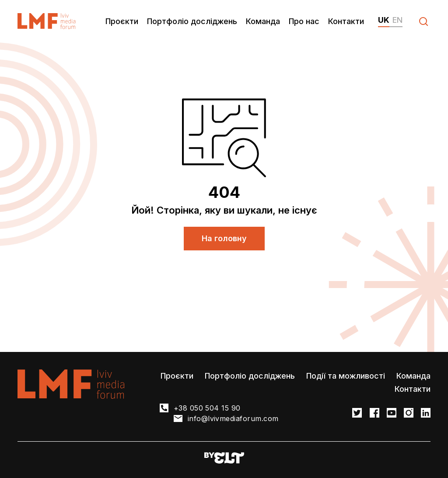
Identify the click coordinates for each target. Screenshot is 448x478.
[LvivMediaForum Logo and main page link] (47, 21)
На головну (224, 238)
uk (384, 20)
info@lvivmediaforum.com (233, 418)
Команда (263, 21)
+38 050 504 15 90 (207, 408)
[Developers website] (224, 459)
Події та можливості (346, 376)
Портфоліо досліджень (192, 21)
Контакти (346, 21)
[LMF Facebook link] (374, 413)
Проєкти (122, 21)
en (397, 20)
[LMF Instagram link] (409, 413)
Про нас (304, 21)
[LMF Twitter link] (357, 413)
